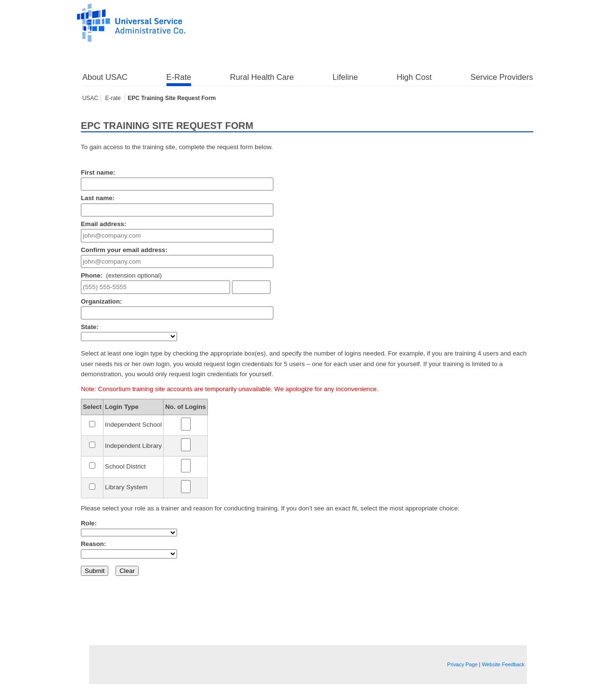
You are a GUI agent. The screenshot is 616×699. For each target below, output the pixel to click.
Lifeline (345, 77)
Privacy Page (462, 664)
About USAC (105, 77)
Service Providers (502, 77)
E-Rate (179, 77)
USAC (90, 98)
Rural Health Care (262, 77)
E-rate (113, 98)
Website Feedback (503, 664)
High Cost (414, 77)
